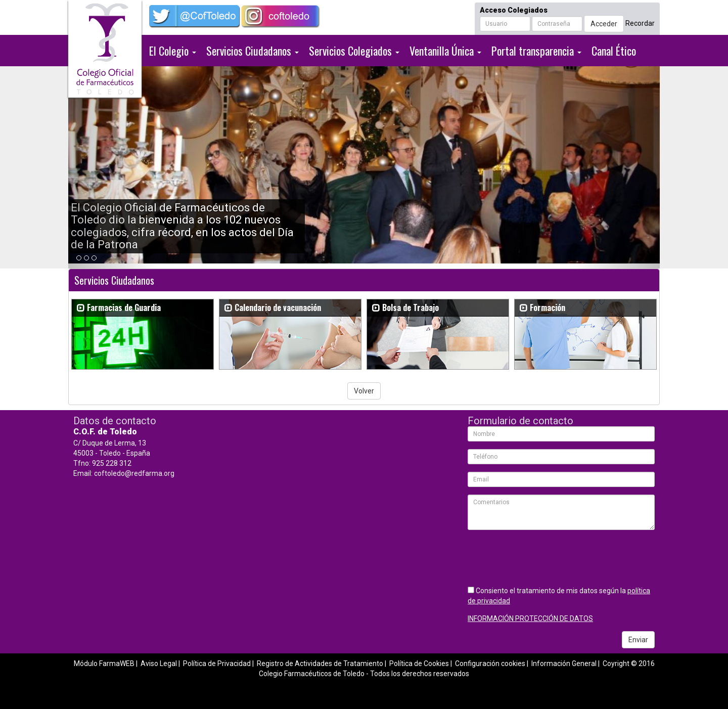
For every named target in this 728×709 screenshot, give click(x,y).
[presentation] (544, 557)
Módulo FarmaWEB (104, 663)
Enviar (638, 640)
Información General (564, 663)
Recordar (640, 23)
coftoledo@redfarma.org (134, 473)
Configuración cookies (490, 663)
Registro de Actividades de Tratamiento (320, 663)
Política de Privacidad (217, 663)
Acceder (604, 24)
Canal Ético (614, 51)
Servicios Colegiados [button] (354, 51)
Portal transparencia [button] (536, 51)
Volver (364, 391)
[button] (113, 167)
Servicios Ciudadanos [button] (253, 51)
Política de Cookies (419, 663)
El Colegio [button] (173, 51)
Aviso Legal (159, 663)
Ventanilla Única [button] (445, 51)
